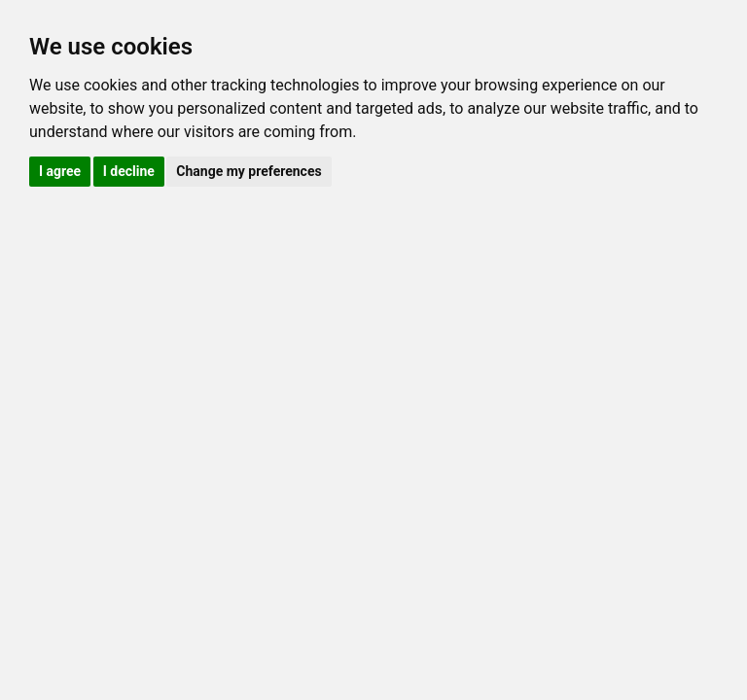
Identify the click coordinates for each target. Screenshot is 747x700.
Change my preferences (249, 171)
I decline (129, 171)
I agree (60, 171)
